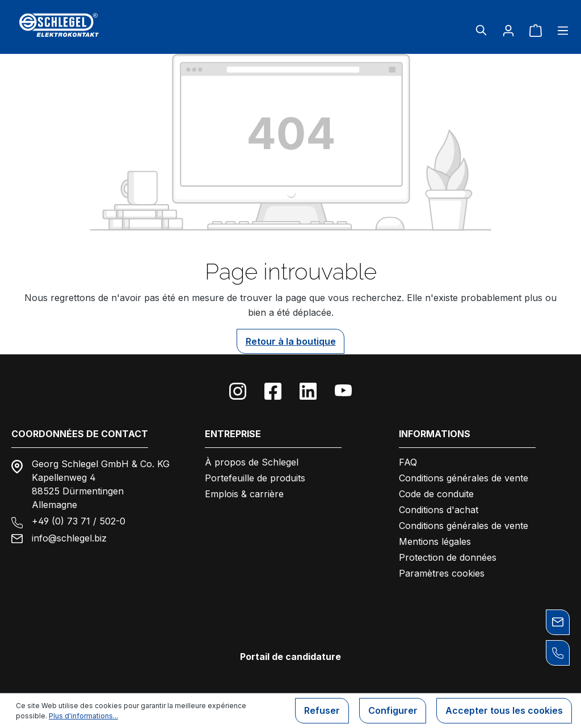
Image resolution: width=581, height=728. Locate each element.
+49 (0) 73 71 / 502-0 (79, 521)
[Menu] (559, 30)
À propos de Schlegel (252, 462)
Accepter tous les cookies (504, 711)
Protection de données (448, 557)
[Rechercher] (481, 30)
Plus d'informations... (83, 716)
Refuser (321, 711)
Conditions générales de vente (464, 478)
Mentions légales (435, 541)
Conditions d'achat (439, 510)
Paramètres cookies (442, 573)
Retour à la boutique (291, 341)
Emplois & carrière (244, 494)
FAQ (408, 462)
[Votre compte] (508, 30)
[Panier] (536, 30)
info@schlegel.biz (69, 538)
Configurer (392, 711)
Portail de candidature (290, 657)
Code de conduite (436, 494)
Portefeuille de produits (255, 478)
